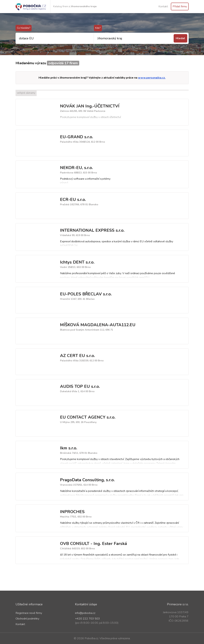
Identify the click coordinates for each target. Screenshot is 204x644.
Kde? (98, 28)
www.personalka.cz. (152, 78)
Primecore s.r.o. (178, 604)
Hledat (180, 38)
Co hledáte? (24, 28)
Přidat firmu (180, 6)
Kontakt (163, 6)
